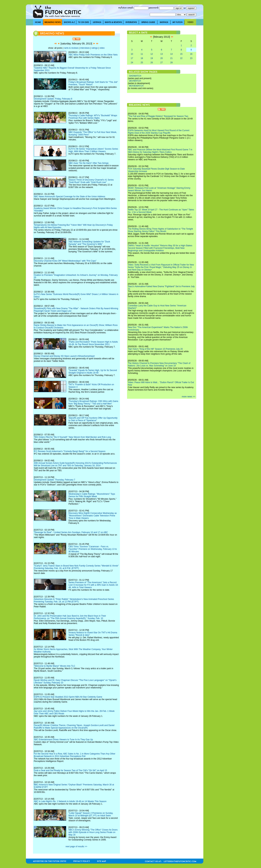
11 (142, 54)
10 (132, 54)
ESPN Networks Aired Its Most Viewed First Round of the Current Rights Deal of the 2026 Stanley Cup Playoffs (159, 132)
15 (181, 54)
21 (171, 58)
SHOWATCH (135, 76)
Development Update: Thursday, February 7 (55, 480)
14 (171, 54)
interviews (85, 48)
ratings (95, 48)
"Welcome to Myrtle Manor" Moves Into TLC (55, 666)
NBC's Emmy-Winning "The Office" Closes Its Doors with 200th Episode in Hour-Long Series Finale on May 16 (93, 832)
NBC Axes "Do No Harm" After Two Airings (89, 163)
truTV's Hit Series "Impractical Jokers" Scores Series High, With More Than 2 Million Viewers (93, 150)
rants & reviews (71, 48)
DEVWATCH (135, 81)
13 (162, 54)
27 (162, 63)
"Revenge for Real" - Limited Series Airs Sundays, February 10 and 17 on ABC (71, 532)
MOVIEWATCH (136, 86)
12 (152, 54)
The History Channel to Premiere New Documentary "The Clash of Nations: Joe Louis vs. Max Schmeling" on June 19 (159, 364)
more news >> (188, 397)
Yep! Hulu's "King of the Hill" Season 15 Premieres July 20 (155, 349)
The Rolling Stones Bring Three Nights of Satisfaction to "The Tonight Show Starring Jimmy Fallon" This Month (160, 230)
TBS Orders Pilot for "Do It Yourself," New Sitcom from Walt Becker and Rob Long (72, 437)
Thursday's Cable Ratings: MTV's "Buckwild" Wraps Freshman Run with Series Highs (93, 117)
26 (152, 63)
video (102, 48)
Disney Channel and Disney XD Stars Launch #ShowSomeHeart (64, 356)
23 (191, 58)
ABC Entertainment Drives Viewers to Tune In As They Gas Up (63, 740)
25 (142, 63)
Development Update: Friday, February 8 (53, 99)
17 (132, 58)
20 (162, 58)
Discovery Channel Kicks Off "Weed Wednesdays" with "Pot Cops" (65, 261)
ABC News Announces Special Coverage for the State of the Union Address (70, 197)
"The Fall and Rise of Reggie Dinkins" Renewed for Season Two (158, 116)
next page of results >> (76, 846)
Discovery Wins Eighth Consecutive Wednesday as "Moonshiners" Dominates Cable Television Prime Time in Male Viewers (93, 516)
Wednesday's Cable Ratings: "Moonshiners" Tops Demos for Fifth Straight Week (92, 495)
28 (171, 63)
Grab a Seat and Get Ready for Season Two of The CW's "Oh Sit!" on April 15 (71, 770)
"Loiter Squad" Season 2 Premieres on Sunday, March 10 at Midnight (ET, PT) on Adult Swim (91, 814)
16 (191, 54)
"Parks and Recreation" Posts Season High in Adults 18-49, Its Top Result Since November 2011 (93, 343)
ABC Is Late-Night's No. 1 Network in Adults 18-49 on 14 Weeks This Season (70, 801)
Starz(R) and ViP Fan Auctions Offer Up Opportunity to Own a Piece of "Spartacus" (93, 419)
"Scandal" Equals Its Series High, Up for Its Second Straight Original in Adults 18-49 (93, 372)
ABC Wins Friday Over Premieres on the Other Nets (93, 55)
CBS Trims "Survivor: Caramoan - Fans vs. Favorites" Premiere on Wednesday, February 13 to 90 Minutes (93, 549)
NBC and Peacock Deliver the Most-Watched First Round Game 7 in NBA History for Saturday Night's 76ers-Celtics (160, 151)
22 (181, 58)
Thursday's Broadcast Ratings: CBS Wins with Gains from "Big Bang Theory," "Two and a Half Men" (93, 402)
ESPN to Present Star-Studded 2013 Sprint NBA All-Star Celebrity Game (68, 697)
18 (142, 58)
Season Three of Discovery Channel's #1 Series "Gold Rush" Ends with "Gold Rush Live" (91, 181)
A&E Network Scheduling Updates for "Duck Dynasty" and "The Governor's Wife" (89, 243)
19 (152, 58)
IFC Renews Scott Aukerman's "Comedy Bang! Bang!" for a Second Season (70, 451)
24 (132, 63)
